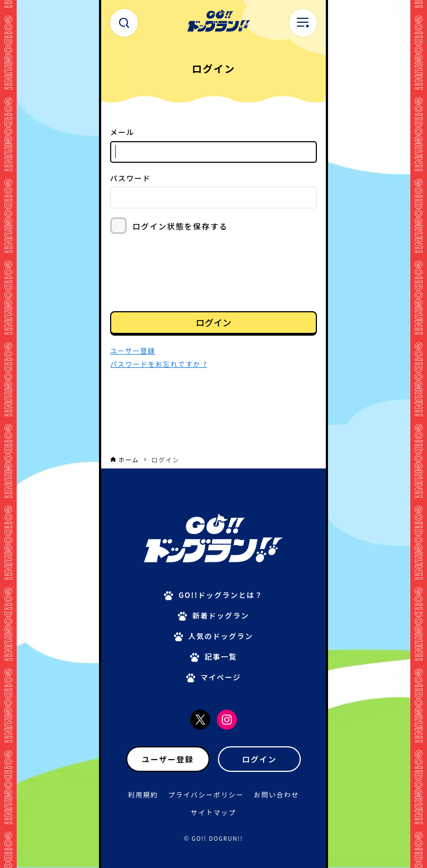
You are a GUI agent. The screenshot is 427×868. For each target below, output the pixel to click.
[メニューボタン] (303, 23)
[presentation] (195, 272)
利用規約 (143, 794)
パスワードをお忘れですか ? (158, 364)
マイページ (221, 677)
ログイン (213, 322)
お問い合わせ (276, 794)
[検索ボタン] (124, 23)
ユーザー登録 (168, 759)
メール (122, 132)
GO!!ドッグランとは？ (221, 595)
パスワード (130, 178)
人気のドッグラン (221, 636)
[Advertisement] (213, 423)
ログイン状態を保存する (180, 226)
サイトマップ (213, 812)
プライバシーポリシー (206, 794)
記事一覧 (221, 657)
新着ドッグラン (221, 615)
